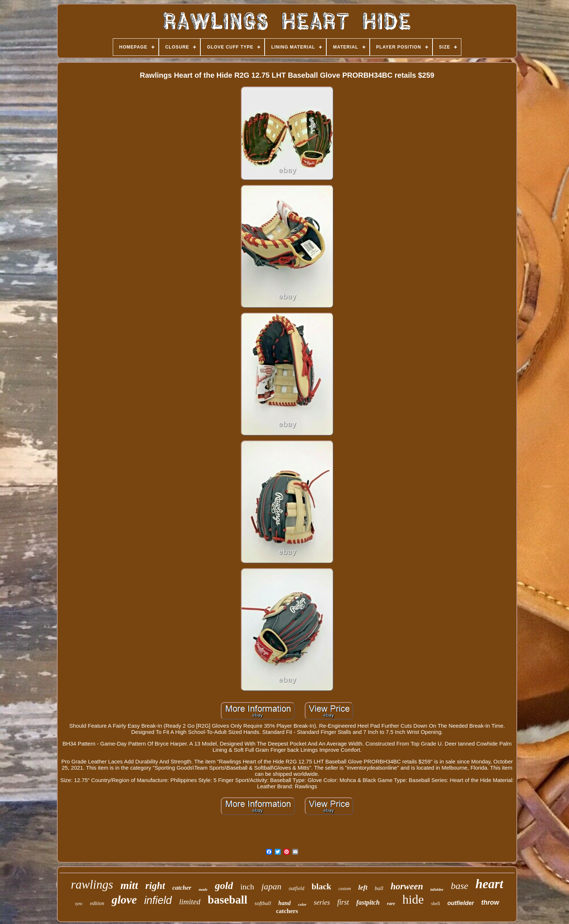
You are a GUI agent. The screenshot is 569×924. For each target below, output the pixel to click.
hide (413, 899)
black (322, 887)
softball (263, 903)
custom (345, 889)
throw (490, 902)
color (302, 904)
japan (271, 886)
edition (97, 903)
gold (224, 885)
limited (190, 902)
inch (247, 887)
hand (285, 903)
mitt (129, 885)
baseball (228, 900)
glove (124, 900)
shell (436, 903)
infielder (437, 890)
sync (79, 904)
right (155, 886)
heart (489, 884)
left (363, 887)
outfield (297, 888)
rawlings (92, 885)
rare (391, 903)
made (203, 889)
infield (158, 900)
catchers (287, 911)
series (322, 902)
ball (379, 888)
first (343, 902)
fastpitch (368, 902)
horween (407, 886)
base (460, 886)
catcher (182, 888)
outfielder (461, 903)
